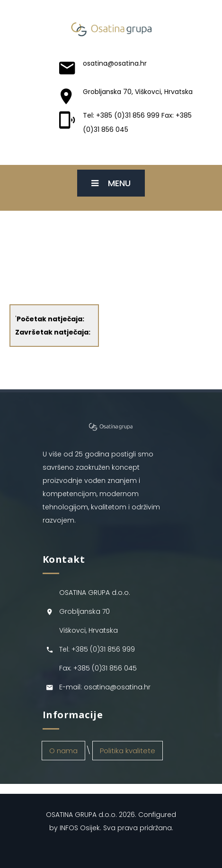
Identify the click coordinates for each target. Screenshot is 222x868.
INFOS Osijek (80, 828)
